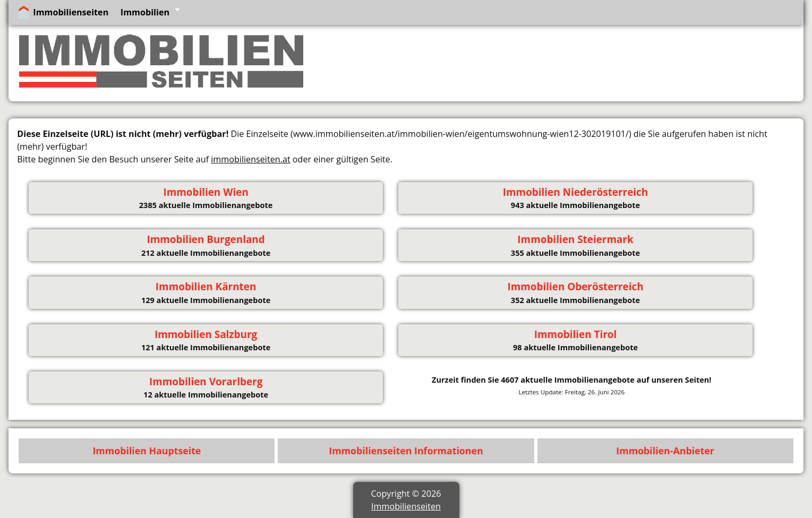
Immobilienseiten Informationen (406, 451)
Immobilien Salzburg (206, 334)
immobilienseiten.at (250, 159)
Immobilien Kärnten (206, 287)
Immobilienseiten (71, 12)
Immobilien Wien (206, 192)
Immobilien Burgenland (206, 239)
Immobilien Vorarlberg (206, 382)
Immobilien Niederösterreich (575, 192)
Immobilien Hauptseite (147, 451)
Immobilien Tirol (576, 334)
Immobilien (145, 12)
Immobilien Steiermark (575, 239)
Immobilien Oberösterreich (575, 287)
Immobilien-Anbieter (665, 451)
